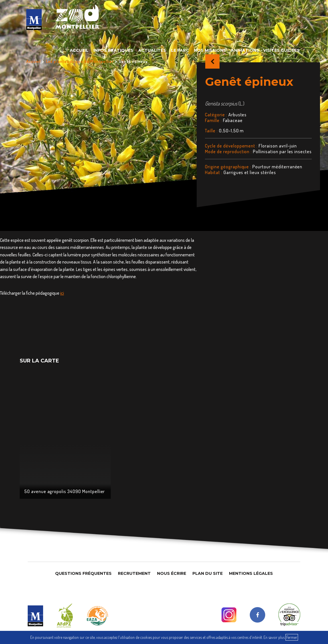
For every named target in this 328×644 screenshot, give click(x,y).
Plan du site (208, 573)
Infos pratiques (113, 50)
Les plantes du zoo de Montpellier (80, 61)
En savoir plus (274, 637)
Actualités (152, 50)
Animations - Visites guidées (265, 50)
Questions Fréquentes (83, 573)
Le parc (180, 50)
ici (62, 293)
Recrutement (134, 573)
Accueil (79, 50)
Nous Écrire (172, 573)
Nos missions (210, 50)
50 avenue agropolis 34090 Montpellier (65, 491)
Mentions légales (251, 573)
